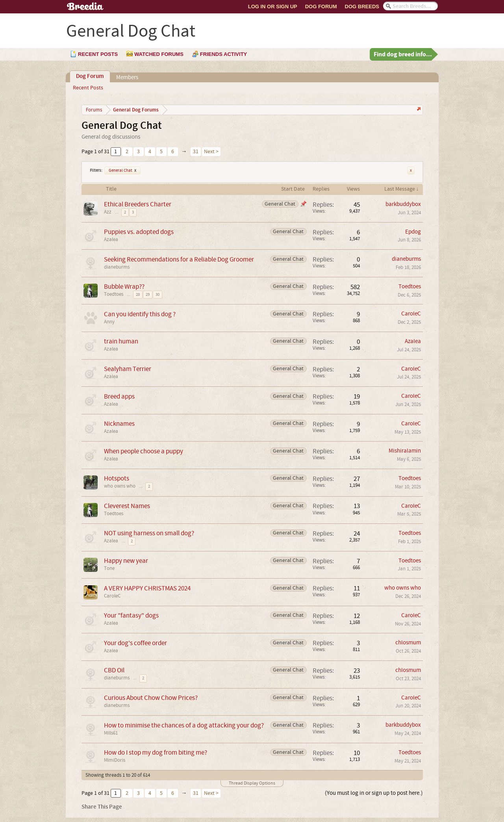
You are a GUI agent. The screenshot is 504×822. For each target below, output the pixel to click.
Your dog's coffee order (135, 643)
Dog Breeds (362, 6)
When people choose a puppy (144, 451)
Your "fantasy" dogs (131, 615)
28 (138, 295)
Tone (109, 568)
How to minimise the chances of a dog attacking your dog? (184, 725)
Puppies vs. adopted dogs (139, 232)
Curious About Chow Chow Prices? (151, 698)
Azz (108, 212)
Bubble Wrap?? (124, 287)
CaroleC (411, 314)
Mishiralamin (405, 451)
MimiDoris (115, 760)
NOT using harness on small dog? (149, 533)
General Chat (122, 171)
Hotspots (117, 478)
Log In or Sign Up (273, 6)
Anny (109, 322)
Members (127, 77)
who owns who (120, 486)
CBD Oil (114, 670)
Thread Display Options (252, 783)
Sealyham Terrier (128, 369)
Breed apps (119, 396)
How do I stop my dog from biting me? (156, 752)
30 (157, 295)
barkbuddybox (403, 204)
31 (196, 152)
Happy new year (126, 561)
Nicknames (119, 424)
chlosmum (408, 643)
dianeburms (117, 267)
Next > (211, 152)
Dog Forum (321, 6)
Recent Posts (88, 88)
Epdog (413, 232)
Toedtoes (114, 294)
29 (148, 295)
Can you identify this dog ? (140, 314)
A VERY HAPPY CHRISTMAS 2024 (147, 588)
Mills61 (111, 733)
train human (121, 341)
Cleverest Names (127, 506)
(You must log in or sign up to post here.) (374, 793)
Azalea (111, 239)
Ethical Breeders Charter (138, 204)
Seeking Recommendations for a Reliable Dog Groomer (179, 259)
